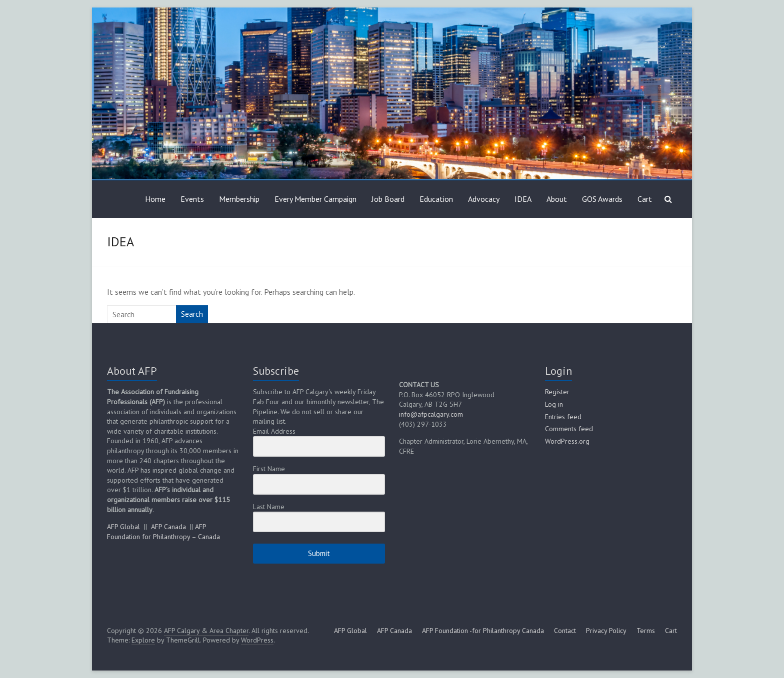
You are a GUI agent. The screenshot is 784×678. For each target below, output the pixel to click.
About (557, 199)
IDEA (523, 199)
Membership (239, 199)
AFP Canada (168, 527)
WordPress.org (567, 441)
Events (192, 199)
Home (155, 199)
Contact (565, 631)
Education (436, 199)
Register (557, 392)
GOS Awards (602, 199)
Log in (554, 404)
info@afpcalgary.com (431, 414)
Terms (646, 631)
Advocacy (484, 199)
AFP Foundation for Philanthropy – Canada (163, 532)
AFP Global (123, 527)
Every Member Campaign (315, 199)
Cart (645, 199)
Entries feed (563, 417)
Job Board (388, 199)
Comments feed (569, 429)
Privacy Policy (606, 631)
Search (192, 314)
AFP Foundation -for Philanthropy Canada (483, 631)
